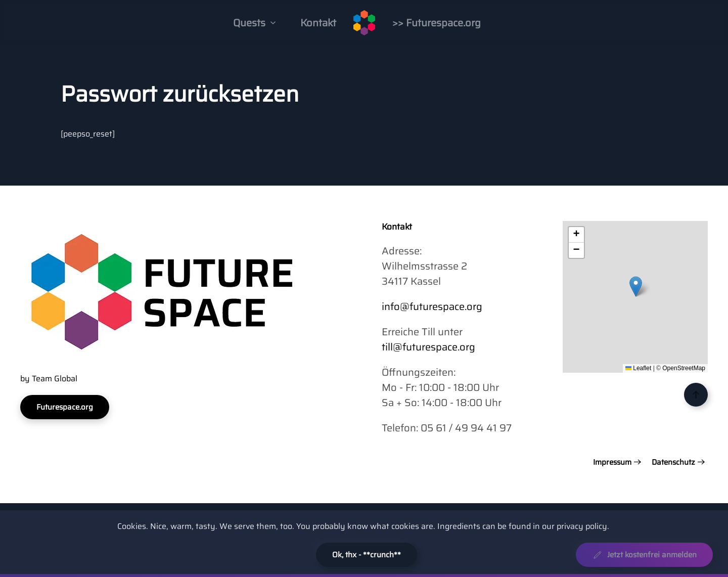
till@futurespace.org (428, 347)
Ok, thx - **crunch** (367, 555)
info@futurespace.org (432, 306)
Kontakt (318, 23)
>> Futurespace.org (437, 23)
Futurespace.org (65, 407)
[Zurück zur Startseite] (364, 23)
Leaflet (638, 368)
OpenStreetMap (684, 368)
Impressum (612, 462)
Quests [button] (255, 23)
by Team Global (49, 379)
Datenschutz (673, 462)
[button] (636, 286)
